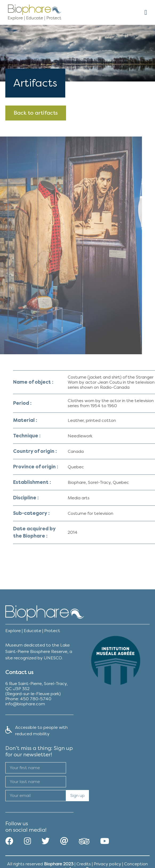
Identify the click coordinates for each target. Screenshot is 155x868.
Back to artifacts (36, 113)
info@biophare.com (25, 704)
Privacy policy (107, 864)
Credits (84, 864)
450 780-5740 (36, 699)
